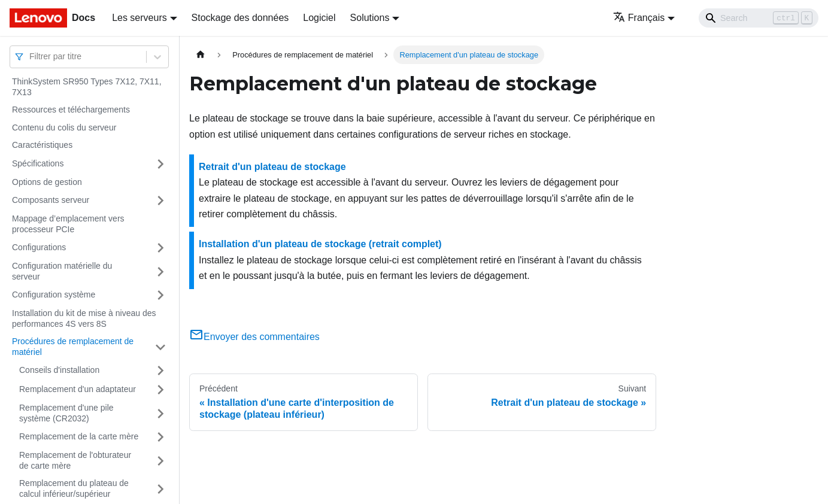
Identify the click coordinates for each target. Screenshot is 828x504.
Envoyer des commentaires (254, 337)
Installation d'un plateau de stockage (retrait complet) (320, 244)
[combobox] (31, 57)
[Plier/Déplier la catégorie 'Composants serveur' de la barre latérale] (160, 201)
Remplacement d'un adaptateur (78, 389)
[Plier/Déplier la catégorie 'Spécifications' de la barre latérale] (160, 164)
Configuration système (54, 294)
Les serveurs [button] (139, 18)
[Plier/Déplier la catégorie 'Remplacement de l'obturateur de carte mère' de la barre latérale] (160, 461)
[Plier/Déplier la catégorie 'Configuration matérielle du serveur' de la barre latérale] (160, 271)
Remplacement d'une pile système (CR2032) (66, 413)
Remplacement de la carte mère (79, 436)
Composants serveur (51, 200)
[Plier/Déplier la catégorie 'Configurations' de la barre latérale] (160, 248)
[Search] (759, 18)
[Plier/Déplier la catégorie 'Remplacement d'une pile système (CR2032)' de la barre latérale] (160, 413)
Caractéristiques (42, 145)
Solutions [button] (370, 18)
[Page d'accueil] (201, 55)
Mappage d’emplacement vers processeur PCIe (68, 224)
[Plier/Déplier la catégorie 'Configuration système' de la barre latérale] (160, 295)
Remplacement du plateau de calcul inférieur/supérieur (74, 488)
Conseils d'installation (59, 370)
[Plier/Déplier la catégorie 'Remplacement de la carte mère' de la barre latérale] (160, 437)
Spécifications (38, 163)
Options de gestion (47, 182)
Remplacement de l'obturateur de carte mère (75, 460)
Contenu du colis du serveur (64, 127)
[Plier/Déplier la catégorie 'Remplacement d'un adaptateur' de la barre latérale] (160, 390)
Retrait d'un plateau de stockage (272, 167)
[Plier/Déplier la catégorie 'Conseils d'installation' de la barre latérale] (160, 371)
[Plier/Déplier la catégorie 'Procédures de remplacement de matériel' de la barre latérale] (160, 347)
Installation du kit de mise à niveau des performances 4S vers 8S (84, 318)
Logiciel (319, 18)
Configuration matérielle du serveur (62, 271)
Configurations (39, 247)
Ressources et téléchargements (71, 110)
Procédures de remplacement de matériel (73, 347)
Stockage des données (240, 18)
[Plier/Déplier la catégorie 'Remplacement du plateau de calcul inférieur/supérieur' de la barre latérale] (160, 489)
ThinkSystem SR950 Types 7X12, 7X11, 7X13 (87, 87)
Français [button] (639, 18)
